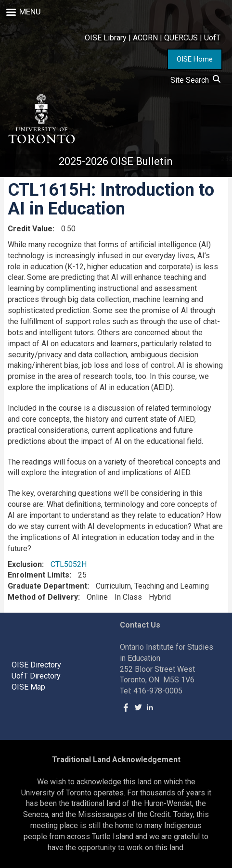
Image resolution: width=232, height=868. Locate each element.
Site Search (195, 80)
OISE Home (195, 59)
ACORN (145, 38)
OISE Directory (36, 665)
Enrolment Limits (39, 575)
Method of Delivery (43, 597)
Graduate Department (47, 586)
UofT (212, 38)
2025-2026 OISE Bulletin (116, 161)
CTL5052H (69, 564)
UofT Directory (36, 676)
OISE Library (106, 38)
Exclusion (25, 564)
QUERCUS (181, 38)
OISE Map (28, 687)
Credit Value (30, 229)
